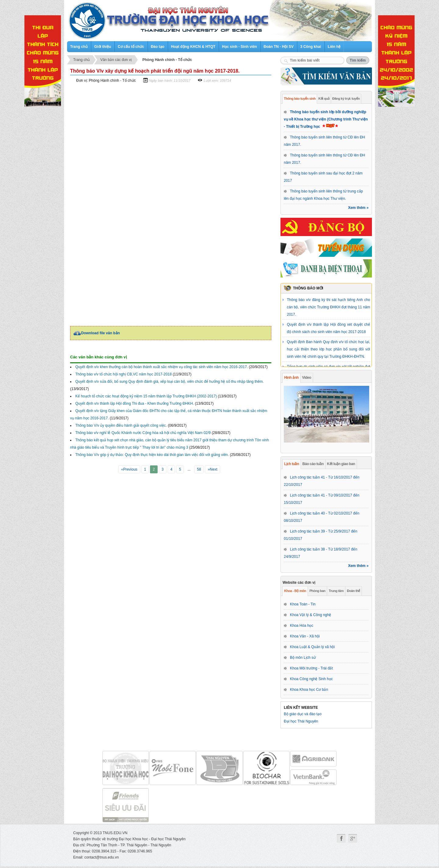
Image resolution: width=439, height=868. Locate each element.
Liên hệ (334, 47)
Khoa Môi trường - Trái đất (311, 668)
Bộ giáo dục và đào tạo (303, 714)
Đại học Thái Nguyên (301, 721)
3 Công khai (311, 47)
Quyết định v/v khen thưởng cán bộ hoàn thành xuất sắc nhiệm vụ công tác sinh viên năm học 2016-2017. (162, 367)
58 (199, 469)
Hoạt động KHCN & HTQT (193, 47)
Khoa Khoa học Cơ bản (309, 690)
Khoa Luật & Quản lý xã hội (312, 647)
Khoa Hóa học (302, 626)
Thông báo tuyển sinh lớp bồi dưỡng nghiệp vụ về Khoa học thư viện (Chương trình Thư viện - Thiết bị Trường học (326, 119)
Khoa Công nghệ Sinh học (311, 679)
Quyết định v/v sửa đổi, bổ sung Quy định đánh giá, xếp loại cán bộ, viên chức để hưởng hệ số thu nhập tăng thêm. (170, 382)
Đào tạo (158, 47)
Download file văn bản (100, 333)
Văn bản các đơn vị (116, 60)
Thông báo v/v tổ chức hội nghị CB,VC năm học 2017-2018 (123, 374)
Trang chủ (79, 47)
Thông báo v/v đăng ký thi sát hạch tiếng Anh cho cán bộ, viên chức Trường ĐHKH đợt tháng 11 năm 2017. (328, 307)
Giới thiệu (103, 47)
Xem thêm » (358, 208)
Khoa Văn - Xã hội (305, 636)
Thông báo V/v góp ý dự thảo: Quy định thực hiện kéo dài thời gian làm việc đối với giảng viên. (152, 455)
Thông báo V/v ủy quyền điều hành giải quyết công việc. (121, 425)
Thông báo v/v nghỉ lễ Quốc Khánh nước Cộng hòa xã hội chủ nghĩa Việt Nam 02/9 (143, 433)
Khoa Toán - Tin (303, 604)
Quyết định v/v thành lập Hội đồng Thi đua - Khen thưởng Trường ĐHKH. (135, 404)
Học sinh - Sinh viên (239, 47)
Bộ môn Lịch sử (303, 658)
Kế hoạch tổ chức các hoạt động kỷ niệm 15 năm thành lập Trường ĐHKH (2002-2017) (146, 396)
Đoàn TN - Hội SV (279, 47)
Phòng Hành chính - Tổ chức (167, 60)
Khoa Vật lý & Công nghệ (311, 615)
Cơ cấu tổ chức (131, 47)
